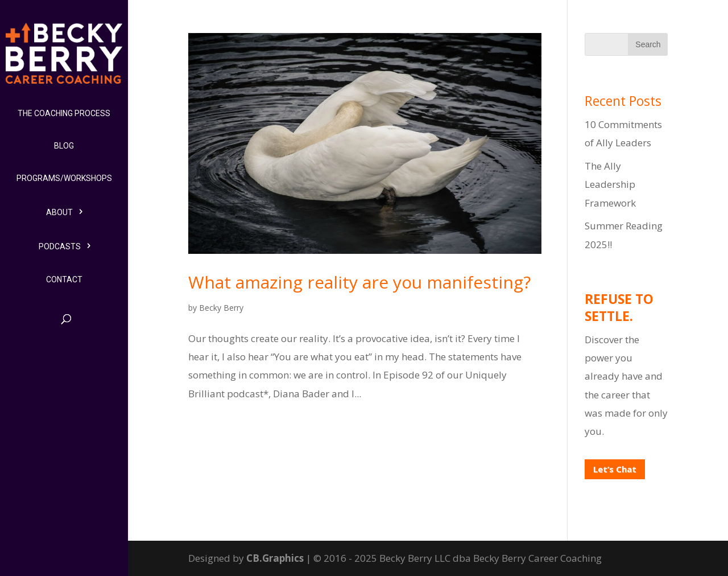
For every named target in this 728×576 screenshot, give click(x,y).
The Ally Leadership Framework (610, 184)
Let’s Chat (615, 469)
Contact (64, 279)
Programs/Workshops (64, 178)
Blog (64, 146)
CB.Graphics (275, 558)
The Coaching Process (64, 113)
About (59, 212)
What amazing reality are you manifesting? (359, 282)
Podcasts (60, 246)
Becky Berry (221, 308)
